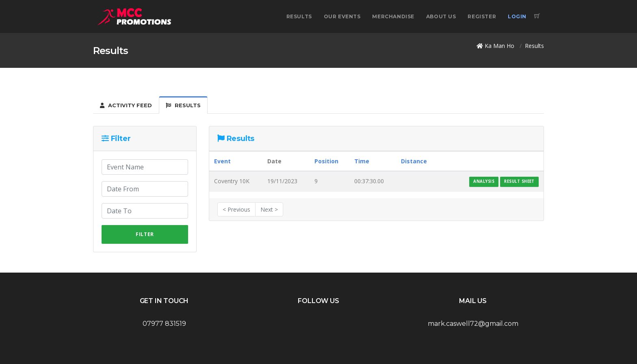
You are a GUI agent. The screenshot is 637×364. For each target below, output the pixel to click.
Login (517, 16)
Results (299, 16)
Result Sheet (519, 181)
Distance (414, 161)
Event (222, 161)
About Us (441, 16)
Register (482, 16)
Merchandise (393, 16)
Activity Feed (126, 105)
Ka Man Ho (499, 46)
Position (326, 161)
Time (362, 161)
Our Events (342, 16)
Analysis (484, 181)
